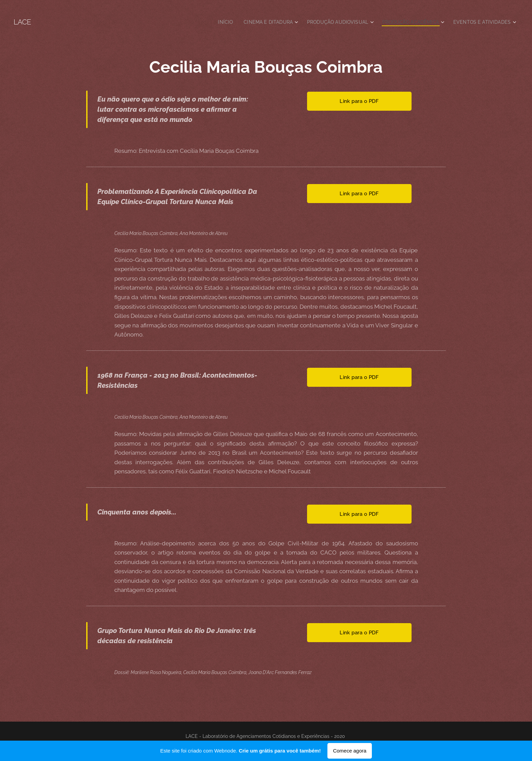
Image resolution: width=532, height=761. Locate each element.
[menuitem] (213, 22)
